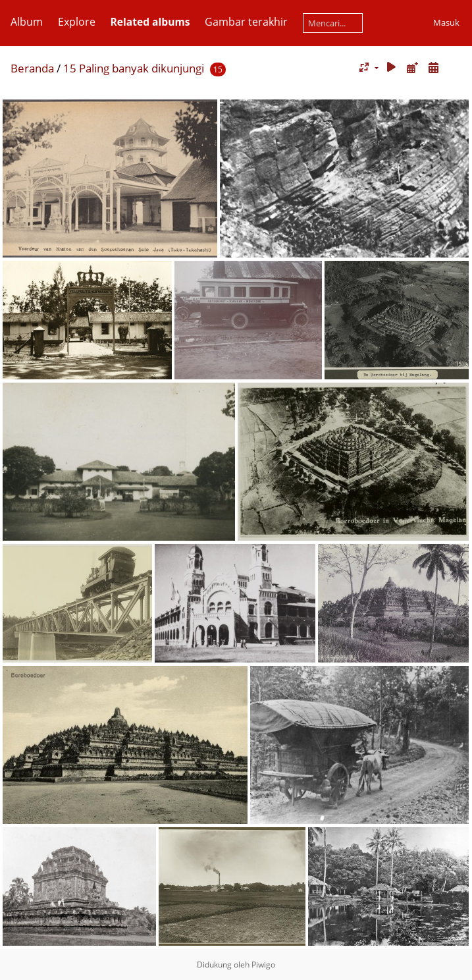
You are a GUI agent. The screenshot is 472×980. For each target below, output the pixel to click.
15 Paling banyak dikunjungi (134, 68)
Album (27, 22)
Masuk (446, 22)
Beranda (32, 68)
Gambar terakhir (246, 22)
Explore (77, 22)
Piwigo (263, 965)
